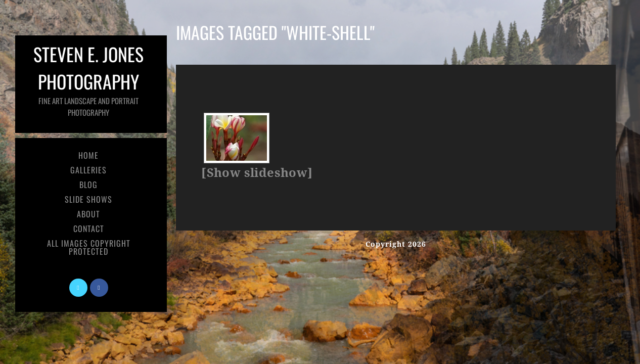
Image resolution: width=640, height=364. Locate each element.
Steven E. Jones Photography (88, 79)
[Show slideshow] (257, 173)
